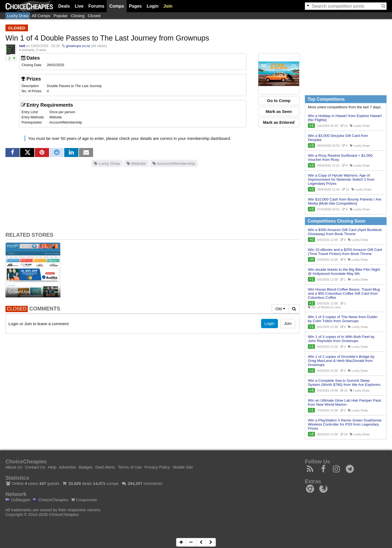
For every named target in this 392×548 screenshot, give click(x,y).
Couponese (84, 500)
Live (79, 6)
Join (168, 6)
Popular (61, 16)
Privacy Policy (157, 467)
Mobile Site (183, 467)
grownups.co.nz (78, 46)
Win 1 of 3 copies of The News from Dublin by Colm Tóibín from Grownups (343, 319)
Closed (94, 16)
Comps (117, 6)
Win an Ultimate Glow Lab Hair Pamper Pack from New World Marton (344, 402)
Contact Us (35, 467)
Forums (97, 6)
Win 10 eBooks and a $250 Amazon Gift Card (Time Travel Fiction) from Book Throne (345, 252)
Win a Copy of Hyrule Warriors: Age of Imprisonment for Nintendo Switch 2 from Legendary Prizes (341, 179)
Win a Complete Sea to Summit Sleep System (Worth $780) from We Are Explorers (344, 383)
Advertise (68, 467)
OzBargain (18, 500)
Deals (64, 6)
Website (136, 163)
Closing (78, 16)
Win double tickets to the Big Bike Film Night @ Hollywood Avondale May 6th (344, 272)
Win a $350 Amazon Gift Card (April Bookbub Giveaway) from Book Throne (345, 232)
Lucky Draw (18, 16)
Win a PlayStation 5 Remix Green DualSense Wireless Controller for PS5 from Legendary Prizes (345, 424)
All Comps (41, 16)
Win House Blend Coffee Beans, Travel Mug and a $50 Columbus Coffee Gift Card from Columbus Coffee (344, 293)
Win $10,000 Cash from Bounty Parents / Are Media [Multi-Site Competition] (344, 201)
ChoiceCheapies (51, 500)
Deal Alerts (105, 467)
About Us (14, 467)
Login (153, 6)
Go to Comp (279, 101)
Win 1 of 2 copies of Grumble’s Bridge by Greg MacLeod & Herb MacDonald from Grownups (341, 361)
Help (52, 467)
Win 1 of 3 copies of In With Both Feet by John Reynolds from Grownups (341, 339)
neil (22, 46)
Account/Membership (174, 163)
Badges (86, 467)
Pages (135, 6)
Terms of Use (130, 467)
